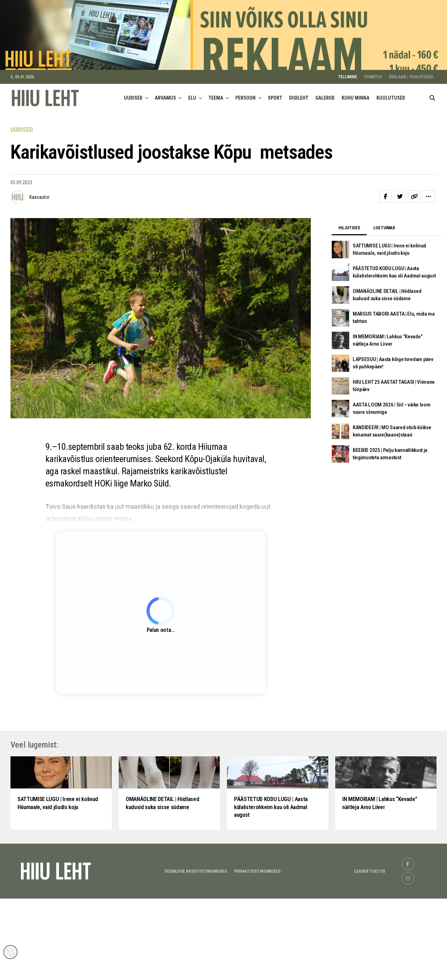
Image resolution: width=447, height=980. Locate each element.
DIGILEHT (299, 108)
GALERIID (325, 108)
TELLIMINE (348, 87)
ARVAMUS (165, 108)
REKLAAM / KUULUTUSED (411, 87)
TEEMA (216, 108)
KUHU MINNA (356, 108)
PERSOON (246, 108)
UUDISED (133, 108)
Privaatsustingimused (257, 953)
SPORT (275, 108)
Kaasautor (39, 207)
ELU (192, 108)
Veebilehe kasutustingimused (196, 953)
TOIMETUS (373, 87)
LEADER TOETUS (370, 953)
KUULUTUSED (391, 108)
